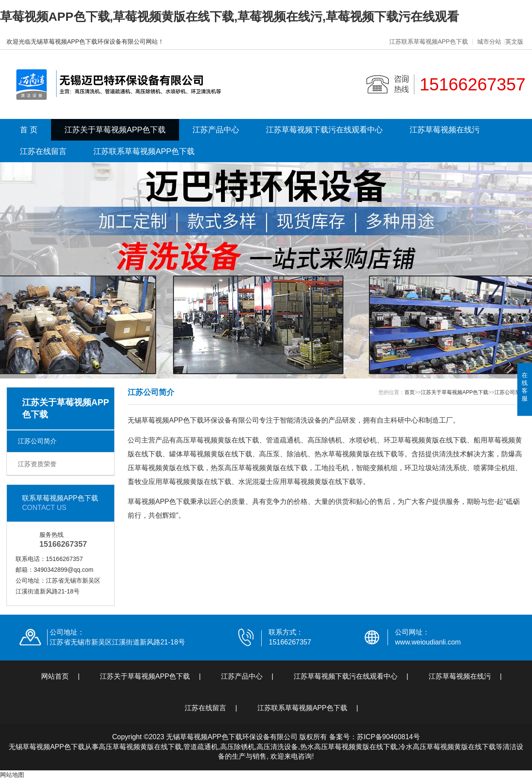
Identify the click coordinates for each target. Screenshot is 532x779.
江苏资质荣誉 (37, 464)
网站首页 (55, 676)
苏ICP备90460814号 (388, 737)
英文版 (514, 42)
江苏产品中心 (216, 130)
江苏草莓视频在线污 (445, 130)
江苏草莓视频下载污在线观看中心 (324, 130)
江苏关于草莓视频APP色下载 (115, 130)
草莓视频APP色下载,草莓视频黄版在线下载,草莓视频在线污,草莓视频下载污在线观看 (229, 17)
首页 (410, 392)
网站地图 (12, 775)
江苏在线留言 (43, 151)
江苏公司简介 (37, 441)
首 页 (29, 130)
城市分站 (489, 42)
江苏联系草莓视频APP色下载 (429, 42)
